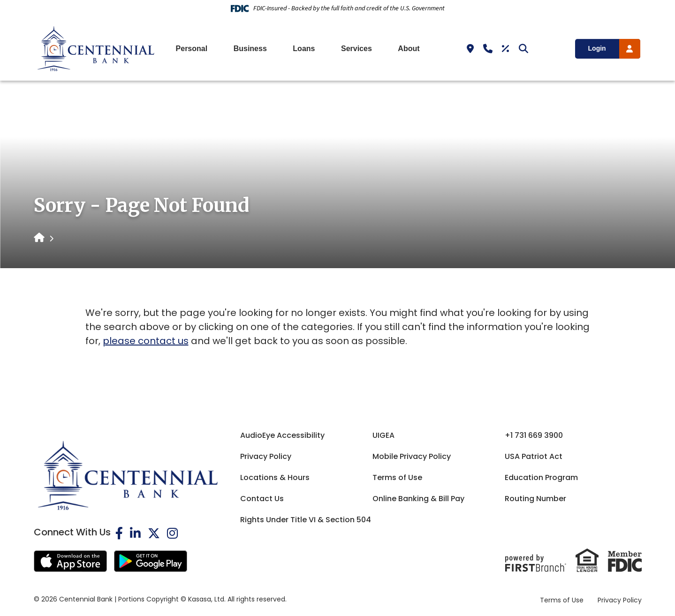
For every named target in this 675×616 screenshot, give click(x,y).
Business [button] (250, 49)
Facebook (119, 533)
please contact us (146, 341)
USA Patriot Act (534, 456)
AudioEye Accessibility (282, 435)
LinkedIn (135, 533)
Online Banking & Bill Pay (418, 499)
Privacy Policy (266, 456)
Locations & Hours (275, 477)
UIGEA (383, 435)
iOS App (70, 561)
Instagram (172, 533)
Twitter (154, 533)
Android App (151, 561)
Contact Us (262, 499)
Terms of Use (397, 477)
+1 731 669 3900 (534, 435)
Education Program (541, 477)
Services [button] (356, 49)
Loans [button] (304, 49)
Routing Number (535, 499)
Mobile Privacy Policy (412, 456)
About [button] (409, 49)
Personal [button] (192, 49)
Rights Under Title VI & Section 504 (306, 520)
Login (597, 48)
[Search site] (523, 49)
